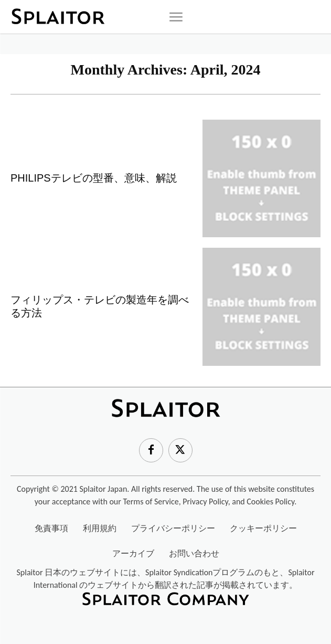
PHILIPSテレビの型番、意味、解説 (94, 178)
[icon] (176, 17)
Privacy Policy (205, 502)
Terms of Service (151, 502)
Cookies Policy (270, 502)
